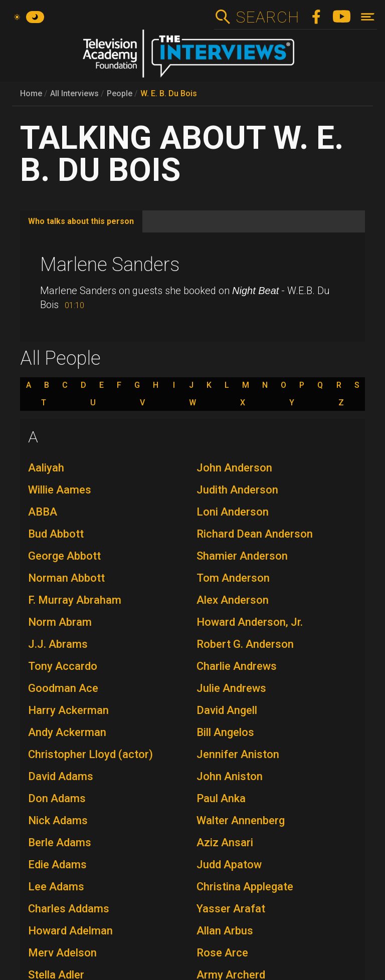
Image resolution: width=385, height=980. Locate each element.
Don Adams (57, 798)
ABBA (43, 512)
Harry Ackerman (68, 710)
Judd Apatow (229, 865)
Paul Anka (221, 798)
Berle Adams (60, 842)
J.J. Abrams (58, 644)
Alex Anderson (233, 600)
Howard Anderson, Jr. (250, 622)
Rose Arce (222, 953)
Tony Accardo (63, 666)
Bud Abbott (56, 534)
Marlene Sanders (110, 265)
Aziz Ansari (225, 842)
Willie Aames (60, 490)
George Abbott (64, 556)
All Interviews (74, 93)
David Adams (61, 776)
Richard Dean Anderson (255, 534)
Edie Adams (57, 865)
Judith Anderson (237, 490)
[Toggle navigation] (368, 17)
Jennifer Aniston (238, 754)
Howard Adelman (70, 931)
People (120, 93)
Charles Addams (69, 909)
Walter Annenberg (241, 820)
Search (267, 17)
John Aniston (230, 776)
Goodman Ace (63, 688)
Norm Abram (60, 622)
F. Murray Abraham (75, 600)
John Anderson (234, 468)
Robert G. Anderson (245, 644)
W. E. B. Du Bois (169, 93)
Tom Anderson (233, 578)
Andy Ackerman (67, 732)
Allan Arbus (225, 931)
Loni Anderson (233, 512)
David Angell (227, 710)
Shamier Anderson (242, 556)
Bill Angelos (225, 732)
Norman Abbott (66, 578)
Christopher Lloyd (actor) (90, 754)
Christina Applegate (245, 887)
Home (31, 93)
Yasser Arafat (231, 909)
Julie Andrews (231, 688)
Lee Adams (56, 887)
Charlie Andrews (237, 666)
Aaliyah (46, 468)
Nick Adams (58, 820)
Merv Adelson (62, 953)
